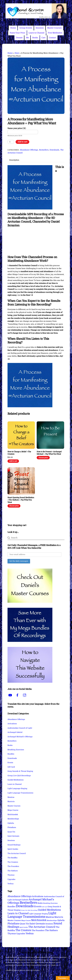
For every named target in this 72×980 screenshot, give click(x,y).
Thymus (11, 875)
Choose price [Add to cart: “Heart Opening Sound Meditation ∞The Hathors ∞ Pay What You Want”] (14, 506)
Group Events (26, 28)
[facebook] (18, 695)
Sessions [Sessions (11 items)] (49, 924)
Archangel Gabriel (15, 732)
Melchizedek (13, 815)
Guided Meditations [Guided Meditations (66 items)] (49, 910)
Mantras (11, 797)
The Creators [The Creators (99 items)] (23, 930)
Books (35, 38)
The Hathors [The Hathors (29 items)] (51, 930)
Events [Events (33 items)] (38, 906)
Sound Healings (14, 845)
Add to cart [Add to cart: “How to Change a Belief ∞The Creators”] (13, 461)
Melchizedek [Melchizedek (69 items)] (39, 920)
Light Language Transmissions (20, 793)
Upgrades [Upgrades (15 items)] (21, 934)
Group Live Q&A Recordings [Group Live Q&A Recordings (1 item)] (29, 910)
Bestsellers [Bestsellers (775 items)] (28, 903)
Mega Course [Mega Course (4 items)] (26, 920)
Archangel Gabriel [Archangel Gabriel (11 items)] (20, 900)
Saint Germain (13, 836)
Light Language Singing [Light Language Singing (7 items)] (38, 914)
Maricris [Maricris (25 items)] (59, 917)
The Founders (13, 866)
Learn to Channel (36, 33)
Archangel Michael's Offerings (20, 737)
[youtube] (11, 695)
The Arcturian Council (17, 853)
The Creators (13, 862)
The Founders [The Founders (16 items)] (38, 930)
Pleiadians (12, 827)
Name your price (17, 128)
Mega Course (13, 810)
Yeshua (10, 884)
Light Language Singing (17, 788)
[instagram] (25, 695)
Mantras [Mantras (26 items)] (50, 917)
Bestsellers (44, 150)
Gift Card (11, 767)
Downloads (54, 150)
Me (27, 38)
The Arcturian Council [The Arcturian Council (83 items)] (42, 927)
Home (13, 28)
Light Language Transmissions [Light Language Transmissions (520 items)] (32, 915)
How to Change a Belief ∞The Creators (19, 453)
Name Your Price (17, 33)
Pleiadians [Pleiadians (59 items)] (13, 924)
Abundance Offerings (29, 150)
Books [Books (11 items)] (40, 903)
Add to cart (22, 142)
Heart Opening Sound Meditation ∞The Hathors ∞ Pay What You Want (21, 500)
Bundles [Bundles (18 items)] (11, 907)
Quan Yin (11, 832)
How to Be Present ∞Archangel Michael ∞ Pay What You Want (49, 453)
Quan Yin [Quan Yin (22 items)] (24, 924)
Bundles (11, 754)
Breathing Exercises (16, 750)
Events (10, 763)
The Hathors (13, 871)
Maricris (11, 802)
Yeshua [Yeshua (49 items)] (30, 933)
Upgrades (11, 879)
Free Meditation (55, 33)
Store (17, 53)
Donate (19, 38)
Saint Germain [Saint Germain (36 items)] (37, 924)
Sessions (40, 28)
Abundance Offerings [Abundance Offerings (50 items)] (20, 896)
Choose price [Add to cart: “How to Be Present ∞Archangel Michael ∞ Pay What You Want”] (43, 458)
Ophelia (11, 823)
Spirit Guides (13, 849)
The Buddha (12, 858)
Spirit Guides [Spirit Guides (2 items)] (24, 927)
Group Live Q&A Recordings (19, 776)
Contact (52, 38)
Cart (43, 38)
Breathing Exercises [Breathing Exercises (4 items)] (50, 903)
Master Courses (54, 28)
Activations (12, 724)
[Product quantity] (11, 142)
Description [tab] (14, 160)
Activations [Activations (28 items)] (38, 896)
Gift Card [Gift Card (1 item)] (45, 907)
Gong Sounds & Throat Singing (20, 771)
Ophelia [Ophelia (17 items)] (61, 920)
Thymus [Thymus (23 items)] (12, 933)
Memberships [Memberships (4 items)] (52, 920)
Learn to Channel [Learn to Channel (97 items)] (18, 913)
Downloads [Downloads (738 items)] (25, 906)
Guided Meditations (16, 780)
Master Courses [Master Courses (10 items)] (14, 920)
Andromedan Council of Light (20, 728)
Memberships (13, 819)
